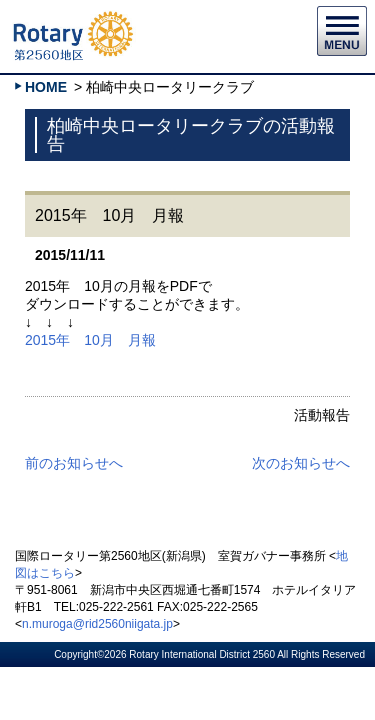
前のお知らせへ (74, 463)
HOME (46, 87)
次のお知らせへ (301, 463)
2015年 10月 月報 (90, 340)
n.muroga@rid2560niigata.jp (97, 624)
